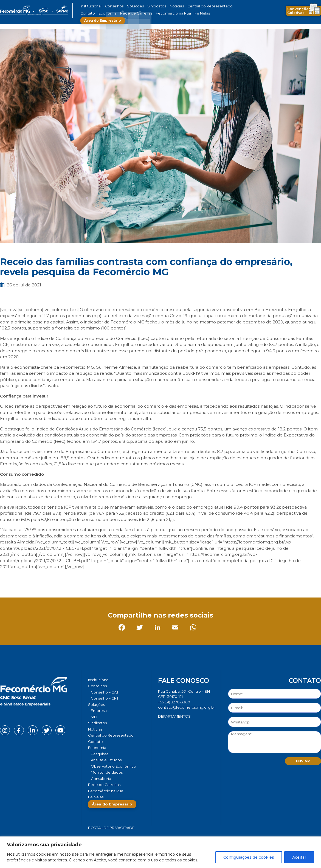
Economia (88, 13)
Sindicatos (148, 6)
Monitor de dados (107, 772)
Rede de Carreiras (114, 13)
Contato (224, 6)
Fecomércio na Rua (146, 13)
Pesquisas (100, 754)
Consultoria (101, 779)
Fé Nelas (171, 13)
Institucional (90, 6)
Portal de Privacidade (111, 828)
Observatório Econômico (113, 766)
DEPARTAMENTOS (174, 716)
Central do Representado (195, 6)
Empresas (100, 711)
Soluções (130, 6)
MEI (94, 717)
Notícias (166, 6)
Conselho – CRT (105, 698)
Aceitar (299, 857)
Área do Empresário (203, 13)
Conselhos (111, 6)
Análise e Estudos (106, 760)
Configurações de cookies (249, 857)
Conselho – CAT (105, 692)
